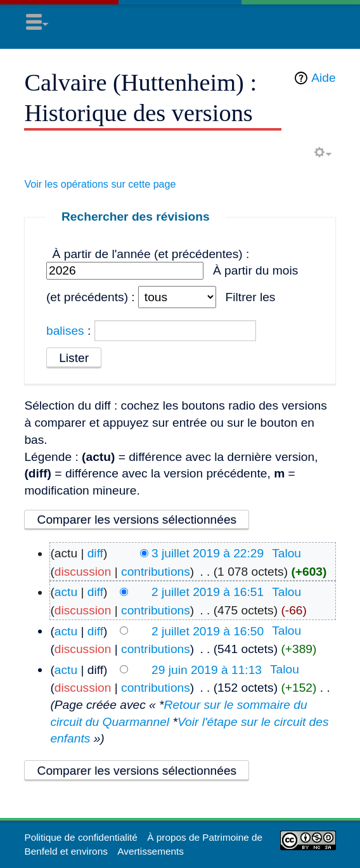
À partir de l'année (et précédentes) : (151, 254)
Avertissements (151, 851)
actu (66, 592)
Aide (323, 78)
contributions (156, 572)
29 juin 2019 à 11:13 (207, 669)
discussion (83, 572)
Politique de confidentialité (80, 837)
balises (65, 331)
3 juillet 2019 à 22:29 (208, 553)
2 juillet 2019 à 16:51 (208, 592)
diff (95, 553)
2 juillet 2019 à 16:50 (208, 631)
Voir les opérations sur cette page (100, 184)
